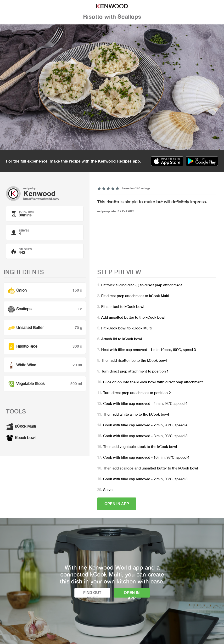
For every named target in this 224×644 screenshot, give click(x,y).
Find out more (92, 594)
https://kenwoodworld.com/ (41, 199)
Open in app (117, 504)
